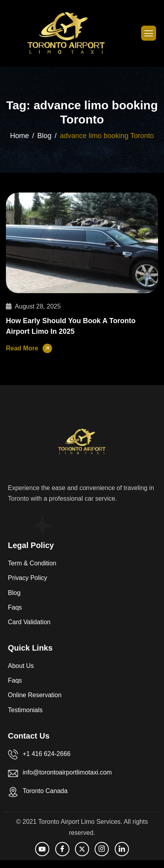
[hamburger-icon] (149, 33)
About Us (21, 666)
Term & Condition (32, 563)
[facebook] (62, 849)
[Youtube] (42, 849)
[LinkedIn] (122, 849)
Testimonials (25, 710)
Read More (22, 348)
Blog (14, 593)
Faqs (15, 607)
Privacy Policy (28, 578)
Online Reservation (35, 695)
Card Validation (29, 622)
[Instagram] (102, 849)
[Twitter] (82, 849)
